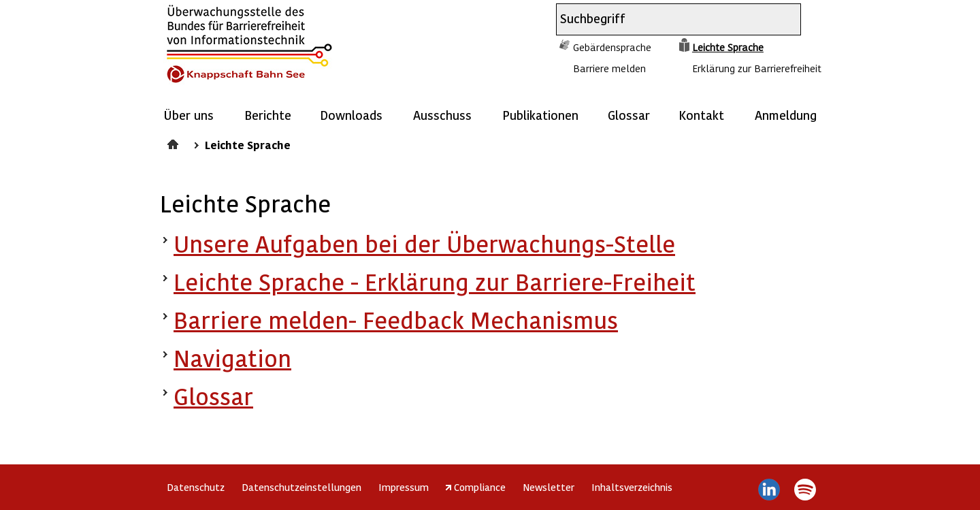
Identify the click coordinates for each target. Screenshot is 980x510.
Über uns (189, 115)
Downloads (351, 115)
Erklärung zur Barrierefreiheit (757, 68)
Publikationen (540, 115)
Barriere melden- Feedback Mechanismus (396, 320)
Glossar (629, 115)
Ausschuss (442, 115)
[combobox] (666, 19)
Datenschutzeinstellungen (301, 487)
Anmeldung (786, 115)
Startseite (175, 142)
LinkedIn (769, 490)
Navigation (232, 358)
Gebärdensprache (612, 47)
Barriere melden (609, 68)
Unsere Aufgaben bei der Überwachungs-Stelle (424, 243)
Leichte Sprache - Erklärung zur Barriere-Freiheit (435, 282)
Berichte (268, 115)
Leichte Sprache (728, 47)
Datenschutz (196, 487)
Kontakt (701, 115)
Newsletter (549, 487)
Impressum (404, 487)
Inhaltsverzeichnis (632, 487)
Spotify (805, 490)
